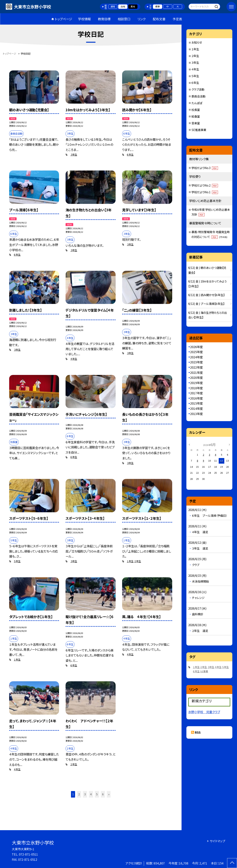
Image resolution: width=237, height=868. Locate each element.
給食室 (196, 116)
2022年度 (196, 367)
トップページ (63, 19)
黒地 (133, 7)
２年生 (138, 561)
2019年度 (196, 383)
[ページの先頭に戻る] (232, 863)
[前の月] (189, 444)
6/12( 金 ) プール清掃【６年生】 (206, 304)
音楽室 (196, 123)
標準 (157, 7)
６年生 (130, 155)
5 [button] (97, 794)
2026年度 (196, 347)
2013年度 (196, 414)
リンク (142, 19)
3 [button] (85, 794)
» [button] (109, 794)
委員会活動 (198, 96)
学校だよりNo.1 (205, 192)
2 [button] (79, 794)
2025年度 (196, 352)
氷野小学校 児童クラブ (204, 712)
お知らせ (197, 42)
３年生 (74, 155)
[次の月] (229, 444)
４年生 (74, 359)
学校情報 (84, 19)
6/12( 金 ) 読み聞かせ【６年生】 (206, 295)
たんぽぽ (197, 103)
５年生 (17, 561)
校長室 (196, 110)
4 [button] (91, 794)
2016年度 (196, 398)
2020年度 (196, 378)
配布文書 (159, 19)
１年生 (130, 561)
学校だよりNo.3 (205, 168)
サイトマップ (217, 841)
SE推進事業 (199, 130)
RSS (198, 732)
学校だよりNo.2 (205, 185)
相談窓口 (124, 19)
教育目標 (104, 19)
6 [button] (103, 794)
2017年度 (196, 393)
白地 (123, 7)
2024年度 (196, 357)
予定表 (177, 19)
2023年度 (196, 362)
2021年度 (196, 373)
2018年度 (196, 388)
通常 (113, 7)
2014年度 (196, 408)
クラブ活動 (198, 89)
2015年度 (196, 403)
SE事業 (204, 671)
